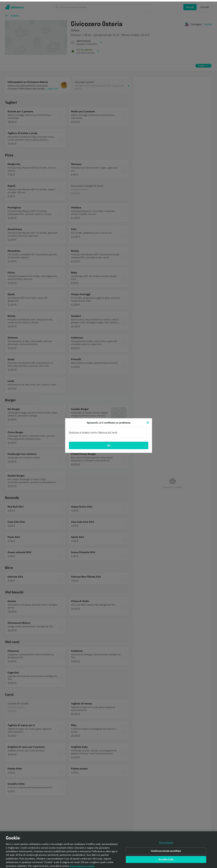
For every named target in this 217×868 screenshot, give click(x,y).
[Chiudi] (148, 421)
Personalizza (166, 842)
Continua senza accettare (166, 850)
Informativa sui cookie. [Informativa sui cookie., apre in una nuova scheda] (82, 865)
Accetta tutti (166, 859)
